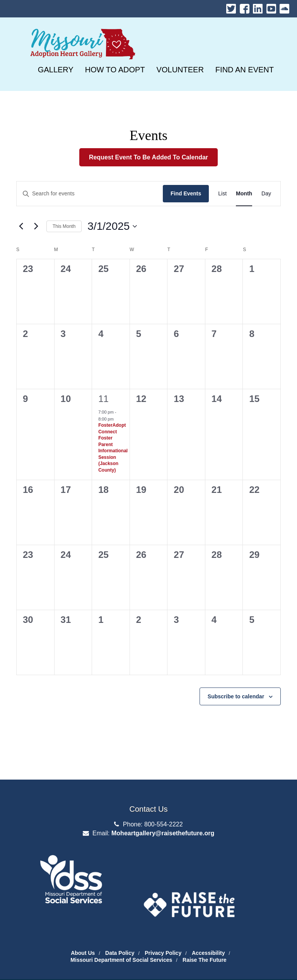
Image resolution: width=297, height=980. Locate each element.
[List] (222, 194)
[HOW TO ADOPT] (115, 70)
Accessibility (208, 953)
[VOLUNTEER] (180, 70)
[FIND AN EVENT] (245, 70)
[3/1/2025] (112, 226)
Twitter (231, 7)
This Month (64, 226)
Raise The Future (205, 960)
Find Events (186, 193)
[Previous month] (21, 226)
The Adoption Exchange (189, 884)
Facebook (245, 7)
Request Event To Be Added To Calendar (148, 157)
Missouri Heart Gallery (81, 30)
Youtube (271, 7)
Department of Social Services (71, 861)
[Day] (266, 194)
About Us (83, 953)
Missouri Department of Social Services (121, 960)
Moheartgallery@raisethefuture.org (163, 833)
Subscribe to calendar (236, 696)
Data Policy (120, 953)
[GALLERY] (56, 70)
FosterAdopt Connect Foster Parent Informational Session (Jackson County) (113, 448)
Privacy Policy (163, 953)
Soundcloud (284, 7)
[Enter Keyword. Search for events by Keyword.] (90, 194)
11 (103, 399)
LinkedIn (258, 7)
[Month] (244, 194)
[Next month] (36, 226)
